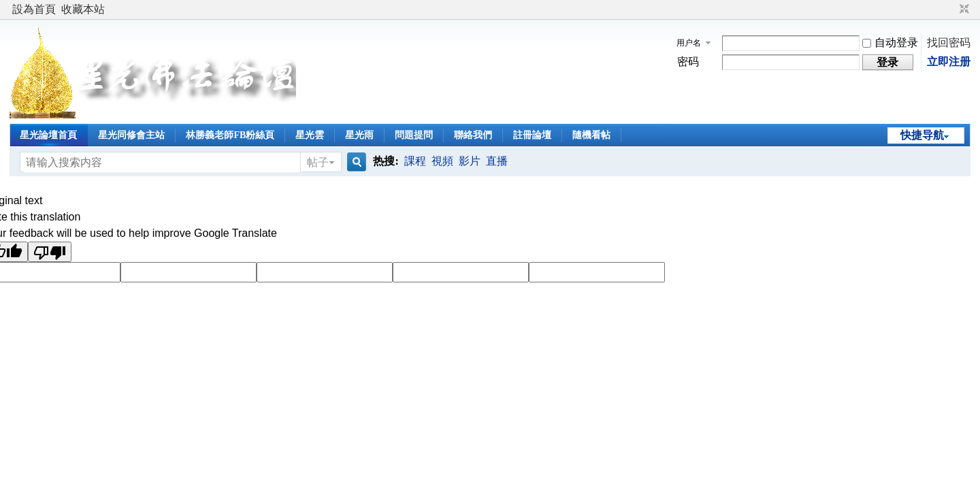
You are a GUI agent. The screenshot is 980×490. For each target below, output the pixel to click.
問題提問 (414, 135)
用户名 (689, 43)
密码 (688, 62)
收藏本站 (83, 9)
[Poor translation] (50, 252)
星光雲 (310, 135)
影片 (470, 161)
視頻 (442, 161)
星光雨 (359, 135)
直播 (497, 161)
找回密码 (949, 43)
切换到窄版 (963, 10)
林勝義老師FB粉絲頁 (230, 135)
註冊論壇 (532, 135)
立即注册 (949, 62)
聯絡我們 (473, 135)
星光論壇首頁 (48, 135)
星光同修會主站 (131, 135)
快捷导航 (922, 135)
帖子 (318, 162)
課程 (415, 161)
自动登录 (890, 43)
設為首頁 (34, 9)
